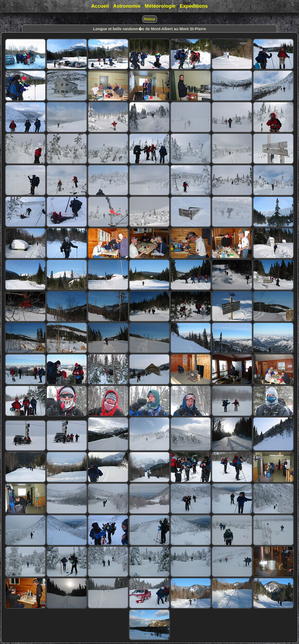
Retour (150, 19)
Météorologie (160, 6)
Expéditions (194, 6)
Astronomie (127, 6)
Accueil (100, 6)
